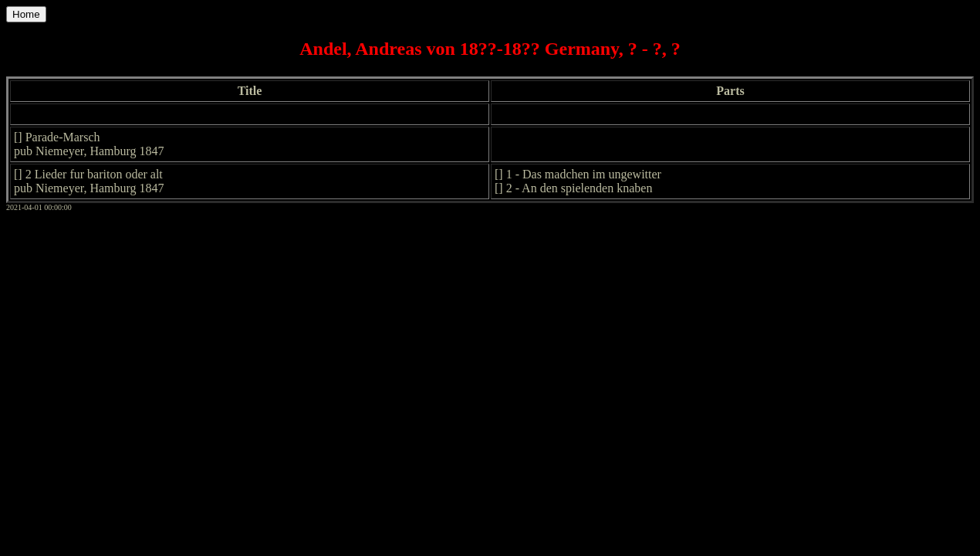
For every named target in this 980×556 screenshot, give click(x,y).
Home (26, 14)
